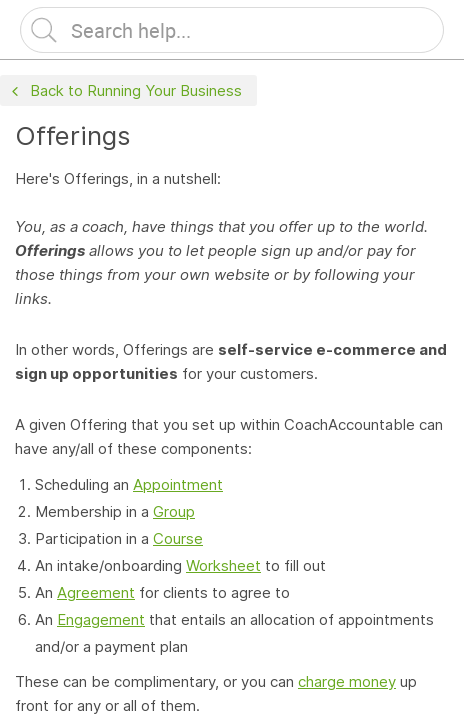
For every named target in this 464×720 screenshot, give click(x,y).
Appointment (178, 484)
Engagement (101, 619)
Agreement (96, 592)
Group (174, 511)
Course (178, 538)
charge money (347, 681)
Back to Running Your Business (124, 91)
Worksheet (223, 565)
